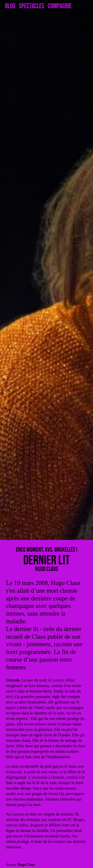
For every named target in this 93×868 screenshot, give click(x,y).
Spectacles (31, 6)
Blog (10, 6)
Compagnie (60, 6)
